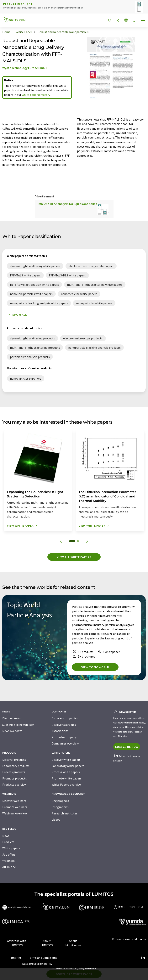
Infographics (60, 807)
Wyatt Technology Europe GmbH (24, 68)
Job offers (9, 854)
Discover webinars (14, 801)
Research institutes (65, 813)
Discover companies (65, 718)
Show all (17, 314)
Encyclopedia (60, 801)
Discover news (12, 718)
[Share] (118, 21)
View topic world (95, 667)
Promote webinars (15, 807)
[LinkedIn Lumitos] (143, 958)
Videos (56, 819)
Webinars (8, 861)
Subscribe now (127, 747)
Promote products (15, 778)
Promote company (64, 737)
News (6, 836)
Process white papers (66, 772)
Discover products (14, 760)
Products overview (14, 785)
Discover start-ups (64, 725)
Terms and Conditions (43, 958)
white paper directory (36, 95)
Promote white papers (67, 778)
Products (8, 842)
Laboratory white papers (68, 766)
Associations (60, 731)
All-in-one (9, 867)
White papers (11, 848)
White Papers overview (66, 785)
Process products (14, 772)
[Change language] (126, 21)
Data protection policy (37, 964)
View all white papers (74, 557)
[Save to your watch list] (134, 21)
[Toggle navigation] (143, 21)
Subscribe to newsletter (18, 725)
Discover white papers (66, 760)
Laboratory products (16, 766)
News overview (12, 731)
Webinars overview (15, 813)
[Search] (110, 21)
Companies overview (65, 743)
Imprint (16, 958)
